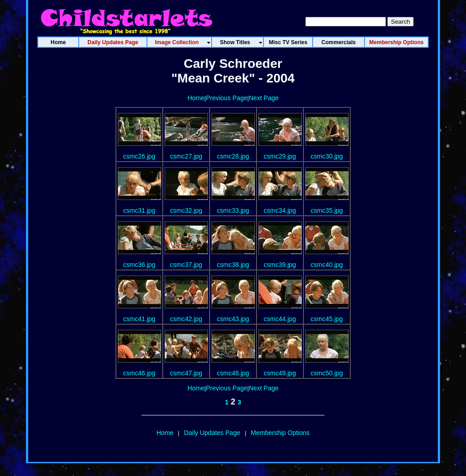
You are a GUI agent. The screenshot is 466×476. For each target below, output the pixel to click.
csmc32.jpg (186, 210)
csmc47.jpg (186, 373)
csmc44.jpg (280, 319)
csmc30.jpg (327, 156)
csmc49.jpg (280, 373)
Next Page (264, 98)
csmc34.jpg (280, 210)
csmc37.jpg (186, 265)
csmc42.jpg (186, 319)
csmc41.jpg (139, 319)
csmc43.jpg (233, 319)
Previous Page (226, 98)
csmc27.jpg (186, 156)
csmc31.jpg (139, 210)
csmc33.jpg (233, 210)
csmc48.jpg (233, 373)
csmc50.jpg (327, 373)
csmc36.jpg (139, 265)
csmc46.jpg (139, 373)
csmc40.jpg (327, 265)
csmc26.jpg (139, 156)
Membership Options (280, 433)
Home (196, 98)
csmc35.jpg (327, 210)
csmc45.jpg (327, 319)
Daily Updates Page (212, 433)
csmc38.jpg (233, 265)
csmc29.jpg (280, 156)
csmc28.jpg (233, 156)
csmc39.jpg (280, 265)
